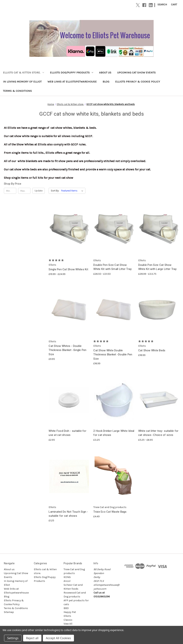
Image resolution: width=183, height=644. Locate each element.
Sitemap (9, 612)
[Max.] (24, 191)
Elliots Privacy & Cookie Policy (138, 82)
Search (162, 5)
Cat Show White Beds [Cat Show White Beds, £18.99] (152, 350)
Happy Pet (70, 612)
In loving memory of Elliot (22, 82)
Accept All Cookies (58, 638)
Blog (106, 82)
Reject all (32, 638)
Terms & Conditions (17, 91)
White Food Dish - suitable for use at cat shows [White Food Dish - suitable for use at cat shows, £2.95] (67, 433)
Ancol (67, 581)
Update (39, 191)
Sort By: (55, 191)
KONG (67, 577)
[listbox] (73, 191)
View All (68, 624)
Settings (13, 638)
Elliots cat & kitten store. (23, 73)
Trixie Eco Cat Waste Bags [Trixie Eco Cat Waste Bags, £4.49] (110, 512)
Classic (68, 620)
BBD (66, 608)
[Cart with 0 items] (174, 5)
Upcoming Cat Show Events (136, 73)
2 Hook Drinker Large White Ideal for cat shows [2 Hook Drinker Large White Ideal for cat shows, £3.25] (114, 433)
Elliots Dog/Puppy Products (72, 73)
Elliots (67, 616)
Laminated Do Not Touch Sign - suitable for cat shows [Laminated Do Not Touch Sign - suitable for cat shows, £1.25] (68, 514)
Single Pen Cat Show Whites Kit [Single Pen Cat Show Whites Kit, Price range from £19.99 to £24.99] (68, 269)
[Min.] (10, 191)
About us (105, 73)
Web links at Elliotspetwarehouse (72, 82)
